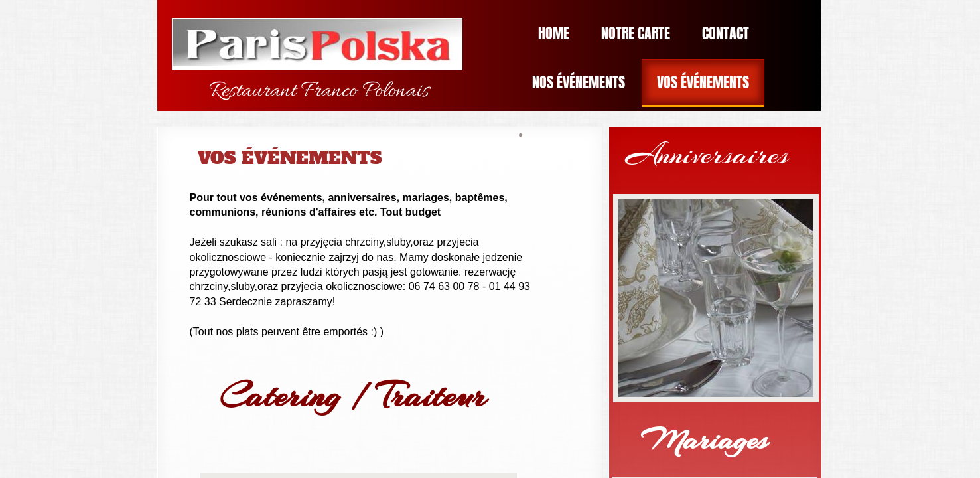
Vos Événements (703, 82)
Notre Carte (636, 33)
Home (554, 33)
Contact (726, 33)
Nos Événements (579, 82)
